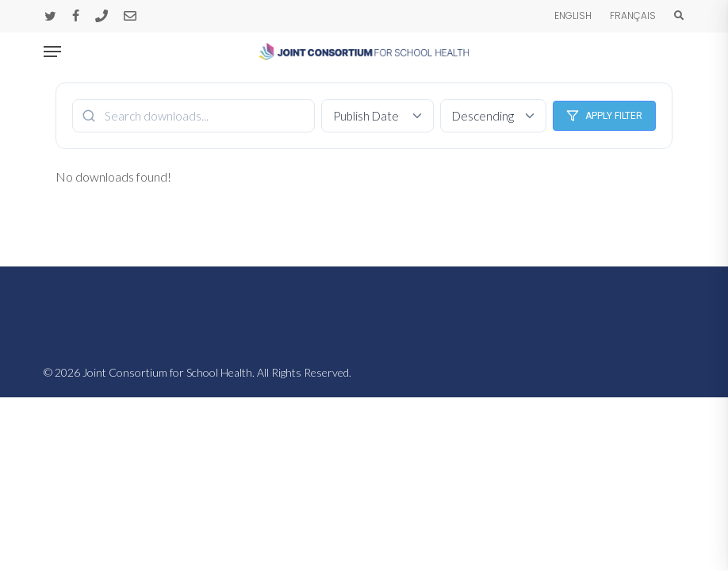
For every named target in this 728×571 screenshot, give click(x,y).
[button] (52, 52)
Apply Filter (604, 116)
